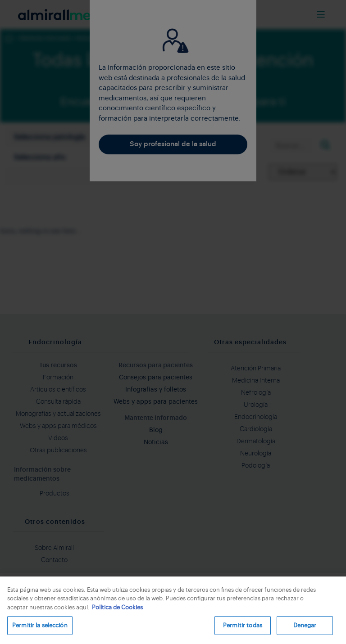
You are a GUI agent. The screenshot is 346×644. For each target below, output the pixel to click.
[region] (173, 610)
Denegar (305, 625)
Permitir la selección (40, 625)
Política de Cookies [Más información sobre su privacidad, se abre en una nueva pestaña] (117, 607)
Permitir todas (243, 625)
